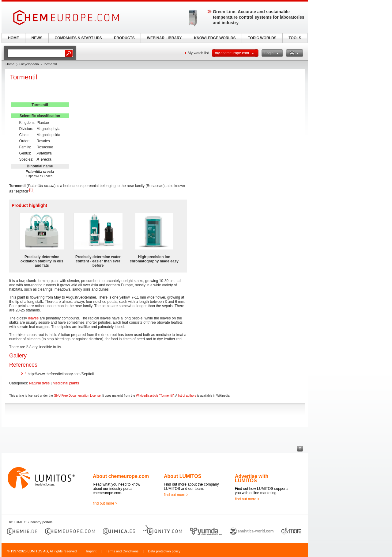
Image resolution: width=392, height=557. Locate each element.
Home (10, 64)
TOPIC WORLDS (262, 38)
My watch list (198, 53)
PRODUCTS (124, 38)
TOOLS (295, 38)
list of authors (187, 396)
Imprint (91, 551)
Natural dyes (39, 383)
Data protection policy (164, 551)
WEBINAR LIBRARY (164, 38)
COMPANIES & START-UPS (78, 38)
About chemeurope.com (121, 476)
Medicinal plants (66, 383)
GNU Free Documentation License (77, 396)
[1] (31, 190)
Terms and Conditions (122, 551)
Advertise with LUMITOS (252, 478)
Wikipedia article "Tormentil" (155, 396)
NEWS (37, 38)
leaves (33, 318)
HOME (13, 38)
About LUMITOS (183, 476)
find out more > (105, 503)
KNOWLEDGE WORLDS (215, 38)
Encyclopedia (29, 64)
